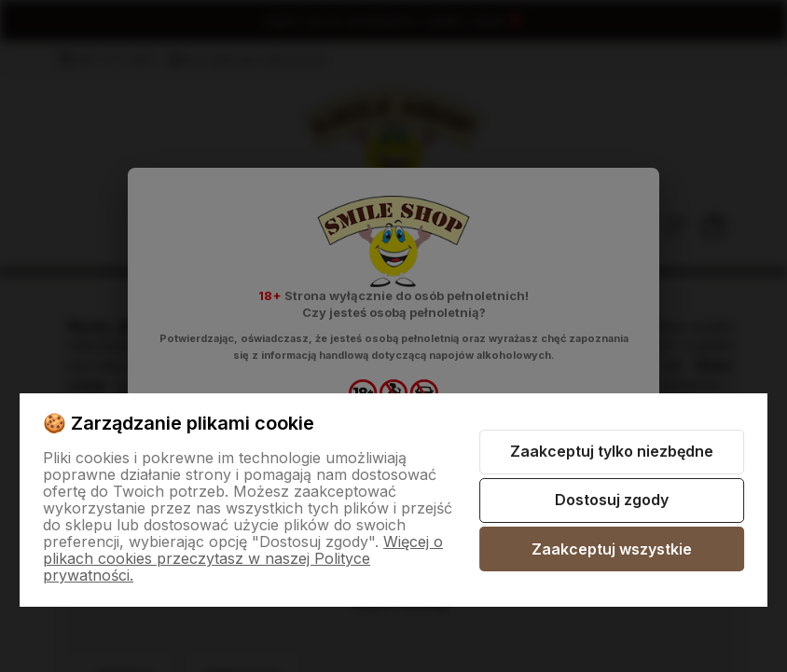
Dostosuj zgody (612, 500)
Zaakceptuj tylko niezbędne (612, 451)
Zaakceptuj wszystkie (612, 549)
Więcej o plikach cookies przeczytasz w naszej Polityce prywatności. (243, 558)
